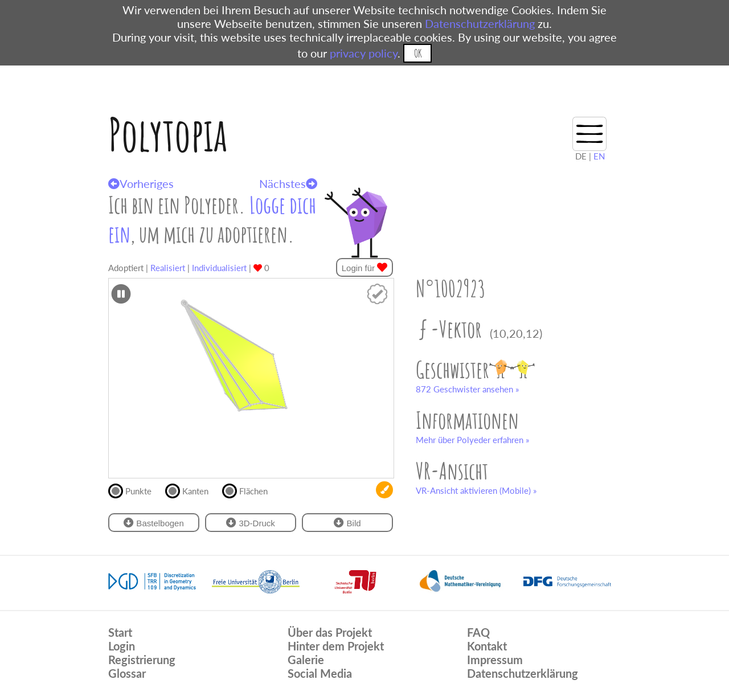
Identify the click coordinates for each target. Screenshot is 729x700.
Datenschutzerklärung (480, 23)
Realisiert (168, 268)
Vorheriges (141, 183)
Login (122, 646)
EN (599, 156)
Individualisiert (219, 268)
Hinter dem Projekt (336, 646)
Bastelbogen (154, 523)
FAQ (478, 632)
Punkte (135, 490)
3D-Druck (251, 523)
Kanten (192, 490)
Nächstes (288, 183)
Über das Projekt (330, 632)
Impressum (495, 660)
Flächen (250, 490)
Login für (365, 267)
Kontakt (487, 646)
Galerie (306, 660)
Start (120, 632)
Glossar (127, 673)
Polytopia (168, 134)
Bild (347, 523)
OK (418, 53)
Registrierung (142, 660)
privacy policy (364, 53)
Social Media (320, 673)
